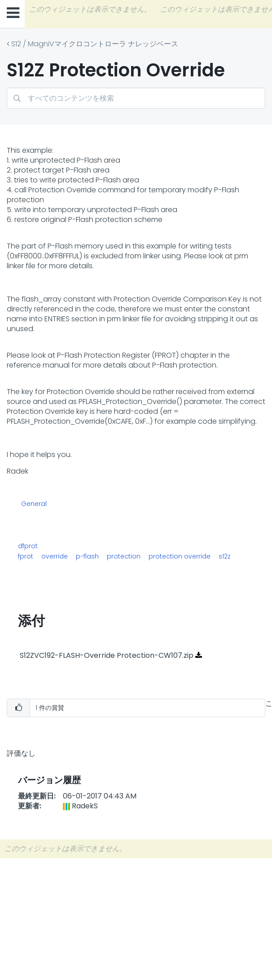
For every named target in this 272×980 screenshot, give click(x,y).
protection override (180, 556)
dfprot (28, 546)
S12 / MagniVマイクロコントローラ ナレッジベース (95, 44)
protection (124, 556)
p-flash (87, 556)
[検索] (136, 98)
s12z (225, 556)
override (55, 556)
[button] (18, 708)
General (34, 504)
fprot (26, 556)
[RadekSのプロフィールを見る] (85, 806)
